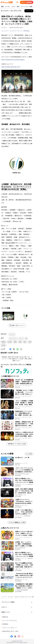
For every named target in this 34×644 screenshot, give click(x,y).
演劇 (20, 342)
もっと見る (29, 454)
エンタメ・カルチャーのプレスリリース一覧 (21, 597)
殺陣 (15, 342)
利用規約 (5, 624)
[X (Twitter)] (14, 349)
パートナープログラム (9, 621)
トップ (3, 597)
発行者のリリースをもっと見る (17, 444)
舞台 (25, 342)
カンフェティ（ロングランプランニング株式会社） (16, 31)
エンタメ (8, 7)
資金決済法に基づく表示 (10, 631)
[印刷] (21, 349)
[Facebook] (10, 349)
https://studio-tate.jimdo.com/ (11, 67)
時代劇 (10, 342)
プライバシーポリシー (9, 628)
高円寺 (3, 345)
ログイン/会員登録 (27, 2)
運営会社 (5, 617)
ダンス (21, 338)
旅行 (18, 7)
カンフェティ (13, 338)
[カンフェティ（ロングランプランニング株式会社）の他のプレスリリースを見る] (29, 11)
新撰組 (3, 342)
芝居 (30, 342)
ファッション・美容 (27, 7)
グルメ (14, 7)
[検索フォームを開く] (17, 2)
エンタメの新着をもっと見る (17, 522)
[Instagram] (19, 636)
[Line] (18, 349)
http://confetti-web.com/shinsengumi (13, 60)
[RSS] (22, 636)
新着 (2, 7)
